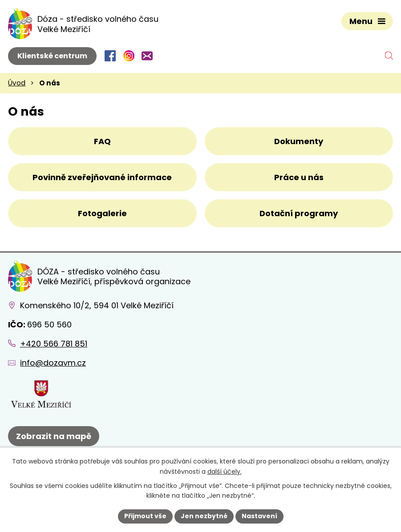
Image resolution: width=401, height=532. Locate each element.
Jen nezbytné (204, 516)
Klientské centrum (52, 56)
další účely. (225, 472)
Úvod (17, 83)
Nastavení (259, 516)
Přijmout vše (145, 516)
